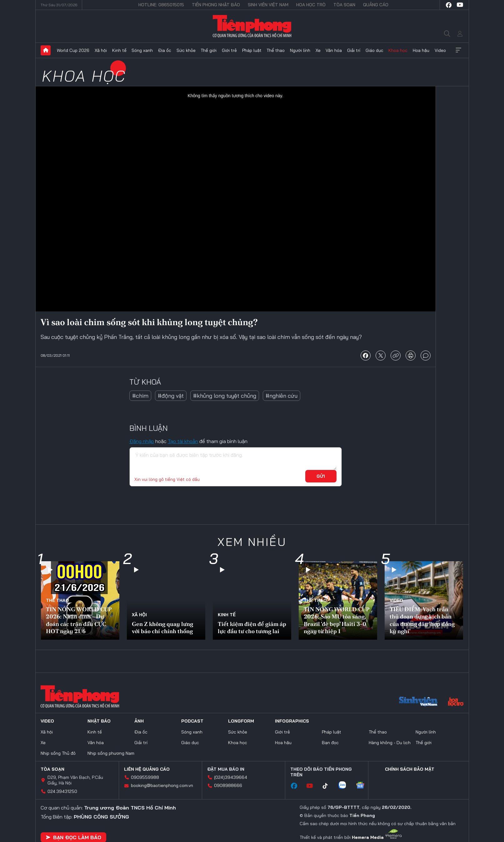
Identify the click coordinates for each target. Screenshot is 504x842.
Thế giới (209, 50)
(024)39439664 (231, 777)
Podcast (192, 721)
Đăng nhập (142, 441)
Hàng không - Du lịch (390, 743)
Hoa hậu (421, 50)
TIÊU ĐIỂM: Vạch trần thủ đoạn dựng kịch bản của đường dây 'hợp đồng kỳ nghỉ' (422, 620)
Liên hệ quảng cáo (147, 769)
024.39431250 (62, 791)
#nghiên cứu (282, 396)
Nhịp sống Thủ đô (58, 753)
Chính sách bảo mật (410, 769)
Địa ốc (165, 50)
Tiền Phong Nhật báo (216, 5)
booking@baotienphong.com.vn (162, 785)
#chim (140, 396)
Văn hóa (334, 50)
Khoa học (398, 50)
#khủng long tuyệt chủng (225, 396)
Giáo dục (374, 50)
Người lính (300, 50)
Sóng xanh (142, 50)
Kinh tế (119, 50)
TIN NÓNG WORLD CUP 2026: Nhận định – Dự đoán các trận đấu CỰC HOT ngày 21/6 (79, 620)
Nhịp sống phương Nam (111, 753)
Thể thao (276, 50)
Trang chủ (46, 50)
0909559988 (145, 777)
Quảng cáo (376, 5)
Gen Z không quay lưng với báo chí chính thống (162, 628)
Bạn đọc (330, 743)
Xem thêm (458, 50)
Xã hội (101, 50)
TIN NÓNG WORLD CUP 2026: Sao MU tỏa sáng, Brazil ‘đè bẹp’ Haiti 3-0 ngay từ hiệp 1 (337, 620)
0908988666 (228, 785)
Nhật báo (99, 721)
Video (440, 50)
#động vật (171, 396)
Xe (318, 50)
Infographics (292, 721)
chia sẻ (366, 355)
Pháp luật (252, 50)
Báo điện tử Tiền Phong (252, 26)
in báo (411, 355)
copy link (396, 355)
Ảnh (139, 721)
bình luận (426, 355)
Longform (241, 721)
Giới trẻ (229, 50)
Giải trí (354, 50)
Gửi (321, 476)
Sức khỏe (186, 50)
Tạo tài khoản (183, 441)
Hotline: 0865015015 (161, 5)
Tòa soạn (344, 5)
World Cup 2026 (73, 50)
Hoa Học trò (311, 5)
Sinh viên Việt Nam (268, 5)
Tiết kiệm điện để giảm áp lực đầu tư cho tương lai (252, 628)
